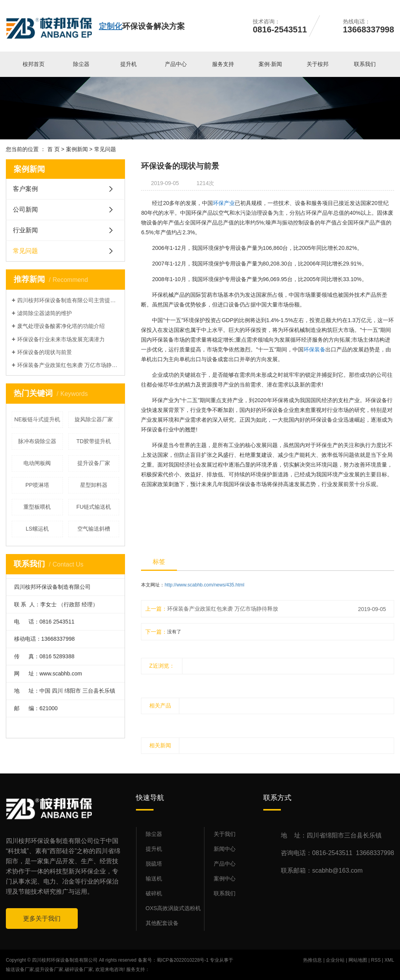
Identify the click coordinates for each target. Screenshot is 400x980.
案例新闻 (77, 149)
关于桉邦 (318, 64)
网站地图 (358, 960)
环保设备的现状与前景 (45, 352)
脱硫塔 (154, 864)
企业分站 (335, 960)
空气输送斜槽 (94, 529)
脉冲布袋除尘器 (37, 441)
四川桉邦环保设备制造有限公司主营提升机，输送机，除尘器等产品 (68, 300)
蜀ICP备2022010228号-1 (183, 960)
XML (389, 960)
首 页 (54, 149)
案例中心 (225, 878)
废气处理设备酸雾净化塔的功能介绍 (61, 326)
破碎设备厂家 (79, 969)
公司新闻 (25, 209)
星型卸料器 (94, 485)
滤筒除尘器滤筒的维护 (45, 313)
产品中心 (176, 64)
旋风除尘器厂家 (94, 419)
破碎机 (154, 893)
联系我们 (365, 64)
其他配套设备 (162, 923)
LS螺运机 (37, 529)
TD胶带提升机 (94, 441)
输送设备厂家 (20, 969)
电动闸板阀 (37, 463)
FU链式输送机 (94, 507)
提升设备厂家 (94, 463)
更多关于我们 (42, 919)
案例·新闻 (270, 64)
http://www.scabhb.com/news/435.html (204, 585)
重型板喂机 (37, 507)
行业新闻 (25, 230)
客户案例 (25, 189)
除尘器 (81, 64)
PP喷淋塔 (37, 485)
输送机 (154, 878)
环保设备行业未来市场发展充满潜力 (61, 339)
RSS (376, 960)
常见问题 (105, 149)
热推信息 (312, 960)
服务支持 (223, 64)
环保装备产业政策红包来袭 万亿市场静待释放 (68, 365)
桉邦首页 (34, 64)
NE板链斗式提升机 (37, 419)
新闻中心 (225, 849)
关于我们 (225, 834)
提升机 (129, 64)
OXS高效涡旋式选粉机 (173, 908)
